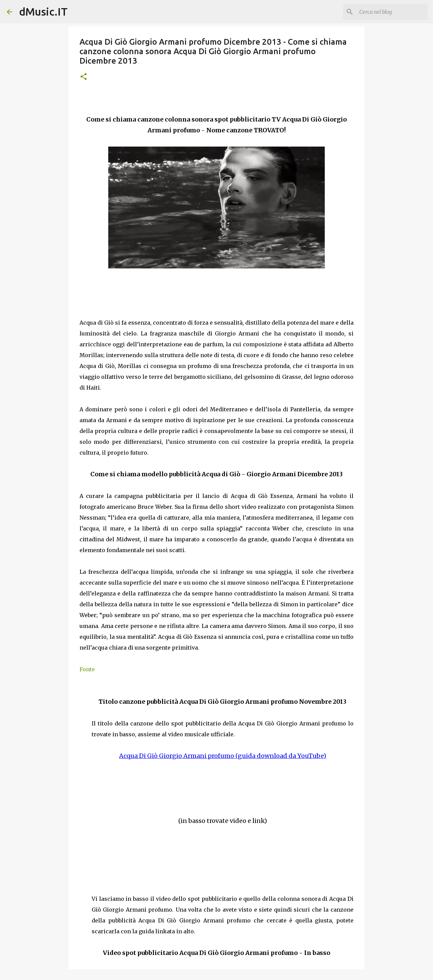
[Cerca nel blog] (392, 12)
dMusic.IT (43, 12)
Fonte (87, 669)
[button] (84, 77)
